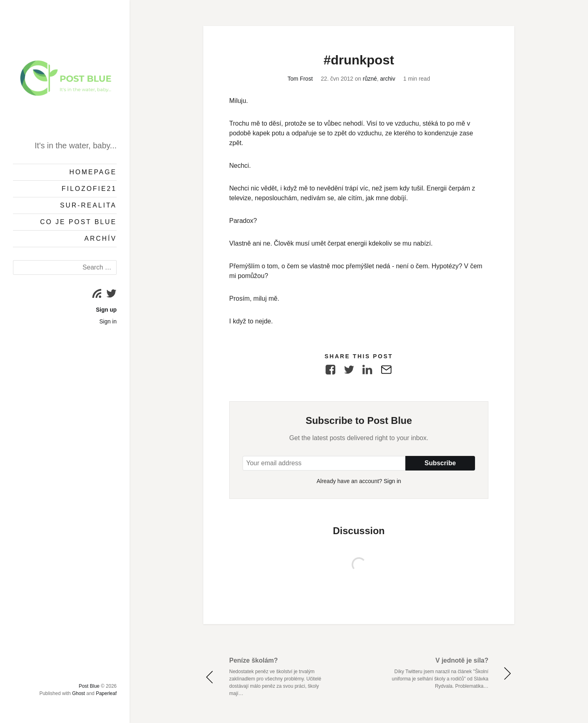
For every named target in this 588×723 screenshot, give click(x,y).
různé (370, 79)
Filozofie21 (89, 189)
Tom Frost (300, 79)
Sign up (106, 310)
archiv (388, 79)
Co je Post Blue (78, 222)
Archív (100, 239)
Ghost (79, 693)
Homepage (93, 172)
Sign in (108, 321)
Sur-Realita (88, 205)
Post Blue (89, 686)
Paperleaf (106, 693)
